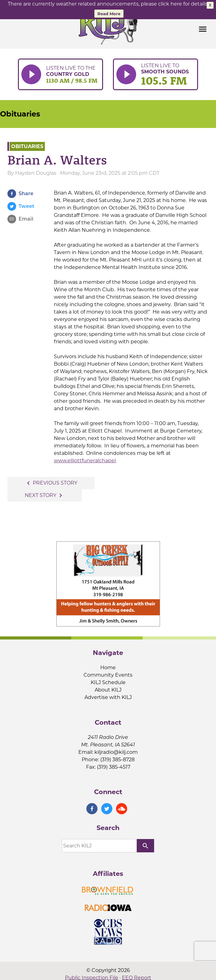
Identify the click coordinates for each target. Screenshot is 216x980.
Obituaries (20, 114)
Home (108, 668)
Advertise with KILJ (108, 697)
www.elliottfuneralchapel (85, 461)
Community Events (108, 675)
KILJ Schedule (108, 682)
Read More (109, 14)
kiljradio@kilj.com (116, 752)
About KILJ (108, 690)
